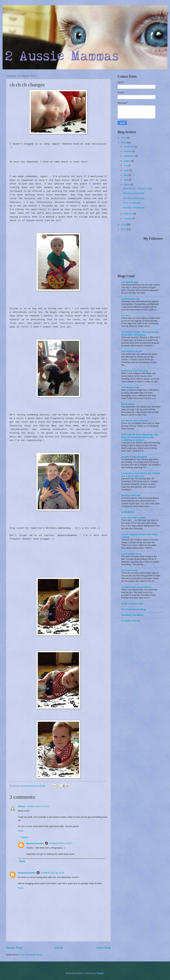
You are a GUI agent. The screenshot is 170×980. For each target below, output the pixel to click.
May (126, 175)
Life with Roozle (130, 282)
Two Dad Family (130, 570)
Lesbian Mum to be (131, 554)
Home (59, 948)
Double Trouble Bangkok (134, 457)
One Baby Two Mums (132, 615)
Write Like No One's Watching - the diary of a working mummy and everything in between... (140, 437)
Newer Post (14, 948)
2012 (124, 224)
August (127, 161)
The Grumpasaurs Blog (133, 609)
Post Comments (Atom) (31, 955)
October (128, 151)
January (128, 218)
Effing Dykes (128, 404)
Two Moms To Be (130, 387)
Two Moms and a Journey (135, 421)
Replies (25, 837)
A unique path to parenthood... (137, 587)
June (126, 170)
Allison (22, 806)
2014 (124, 138)
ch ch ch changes (132, 203)
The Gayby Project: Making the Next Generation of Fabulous (140, 333)
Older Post (103, 948)
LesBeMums (128, 512)
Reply (21, 831)
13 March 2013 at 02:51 (38, 806)
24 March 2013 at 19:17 (61, 843)
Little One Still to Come (133, 518)
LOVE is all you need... (133, 604)
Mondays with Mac (131, 495)
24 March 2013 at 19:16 (52, 873)
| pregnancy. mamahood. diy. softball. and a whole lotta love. (141, 475)
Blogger (100, 973)
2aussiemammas (35, 843)
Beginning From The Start (135, 371)
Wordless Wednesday (134, 193)
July (126, 165)
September (129, 156)
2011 (124, 229)
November (129, 147)
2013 (124, 143)
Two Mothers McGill (132, 351)
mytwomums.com (131, 299)
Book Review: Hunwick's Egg (137, 188)
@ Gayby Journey (131, 621)
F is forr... (126, 315)
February (128, 214)
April (126, 180)
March (127, 185)
